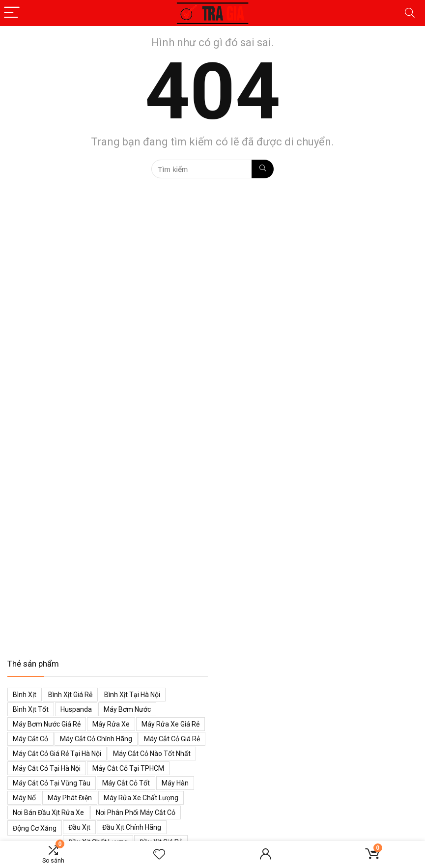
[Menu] (12, 13)
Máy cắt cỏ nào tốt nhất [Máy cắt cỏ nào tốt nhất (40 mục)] (152, 754)
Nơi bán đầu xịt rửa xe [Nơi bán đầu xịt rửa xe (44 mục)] (48, 812)
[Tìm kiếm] (263, 169)
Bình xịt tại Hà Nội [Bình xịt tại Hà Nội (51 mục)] (132, 695)
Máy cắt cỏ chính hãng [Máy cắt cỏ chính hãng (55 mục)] (96, 739)
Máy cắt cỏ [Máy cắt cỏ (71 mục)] (30, 739)
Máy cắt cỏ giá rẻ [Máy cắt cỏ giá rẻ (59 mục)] (172, 739)
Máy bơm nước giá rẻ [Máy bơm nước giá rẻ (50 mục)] (47, 724)
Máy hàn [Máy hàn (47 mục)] (175, 783)
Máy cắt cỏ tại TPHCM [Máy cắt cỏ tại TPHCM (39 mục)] (128, 768)
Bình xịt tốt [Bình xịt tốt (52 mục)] (31, 709)
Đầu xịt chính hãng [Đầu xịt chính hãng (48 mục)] (132, 827)
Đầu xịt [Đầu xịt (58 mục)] (79, 827)
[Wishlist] (159, 855)
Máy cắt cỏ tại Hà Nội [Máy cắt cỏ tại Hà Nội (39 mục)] (47, 768)
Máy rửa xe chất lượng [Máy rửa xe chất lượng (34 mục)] (141, 798)
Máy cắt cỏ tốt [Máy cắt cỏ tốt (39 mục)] (126, 783)
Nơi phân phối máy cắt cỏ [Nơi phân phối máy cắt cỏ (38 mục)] (136, 812)
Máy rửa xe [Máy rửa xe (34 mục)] (111, 724)
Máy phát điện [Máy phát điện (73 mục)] (70, 798)
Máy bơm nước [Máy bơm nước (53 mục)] (127, 709)
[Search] (410, 13)
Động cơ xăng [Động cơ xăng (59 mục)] (35, 828)
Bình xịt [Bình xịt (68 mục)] (25, 695)
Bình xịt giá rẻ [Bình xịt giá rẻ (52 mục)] (70, 695)
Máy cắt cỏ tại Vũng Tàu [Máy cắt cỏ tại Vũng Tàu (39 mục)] (52, 783)
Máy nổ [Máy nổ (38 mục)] (24, 798)
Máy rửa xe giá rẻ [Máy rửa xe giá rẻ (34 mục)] (170, 724)
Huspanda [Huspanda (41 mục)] (76, 709)
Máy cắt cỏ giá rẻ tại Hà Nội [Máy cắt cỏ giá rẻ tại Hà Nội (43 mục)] (57, 754)
